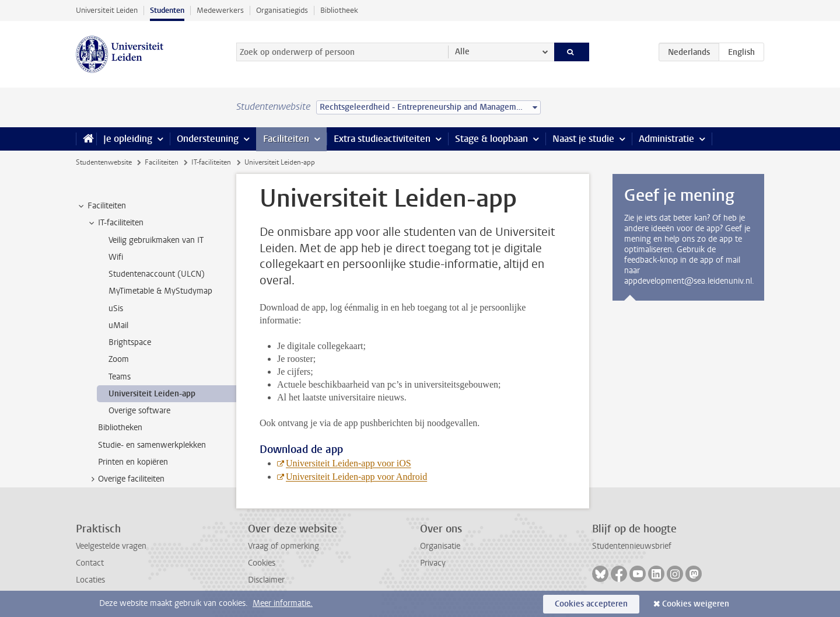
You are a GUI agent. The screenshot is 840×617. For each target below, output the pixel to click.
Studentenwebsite (104, 162)
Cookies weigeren (696, 604)
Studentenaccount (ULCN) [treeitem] (157, 274)
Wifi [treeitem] (116, 257)
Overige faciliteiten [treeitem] (126, 479)
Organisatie (440, 546)
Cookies (262, 563)
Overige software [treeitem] (139, 411)
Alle (462, 52)
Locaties (90, 580)
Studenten (167, 10)
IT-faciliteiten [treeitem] (115, 223)
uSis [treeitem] (116, 308)
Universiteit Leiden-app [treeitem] (152, 394)
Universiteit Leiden (107, 10)
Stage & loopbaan (491, 139)
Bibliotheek (339, 10)
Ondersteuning (208, 139)
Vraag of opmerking (283, 546)
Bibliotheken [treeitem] (120, 428)
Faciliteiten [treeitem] (101, 206)
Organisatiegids (282, 10)
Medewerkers (220, 10)
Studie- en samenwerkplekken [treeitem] (152, 445)
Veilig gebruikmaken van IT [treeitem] (156, 240)
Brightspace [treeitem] (130, 342)
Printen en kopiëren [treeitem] (133, 462)
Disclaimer (266, 580)
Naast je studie (583, 139)
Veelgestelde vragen (111, 546)
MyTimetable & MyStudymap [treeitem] (160, 291)
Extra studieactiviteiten (382, 139)
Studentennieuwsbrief (632, 546)
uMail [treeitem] (118, 325)
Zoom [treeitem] (119, 359)
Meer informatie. (283, 603)
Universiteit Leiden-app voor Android (356, 477)
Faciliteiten (286, 139)
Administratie (666, 139)
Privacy (433, 563)
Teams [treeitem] (120, 377)
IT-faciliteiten (211, 162)
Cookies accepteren (591, 604)
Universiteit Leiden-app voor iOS (349, 463)
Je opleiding (128, 139)
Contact (90, 563)
